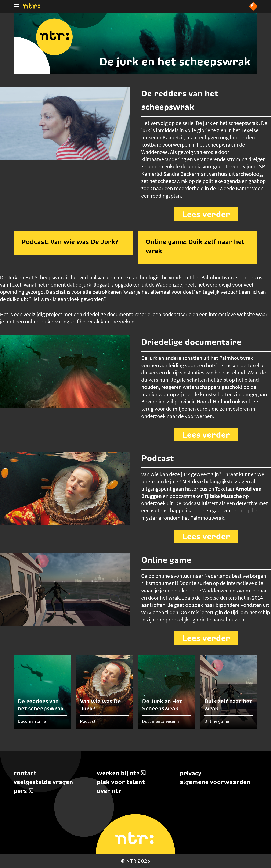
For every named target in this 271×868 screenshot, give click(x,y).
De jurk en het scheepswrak (175, 62)
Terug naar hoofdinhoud (271, 868)
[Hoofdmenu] (16, 6)
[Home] (31, 7)
